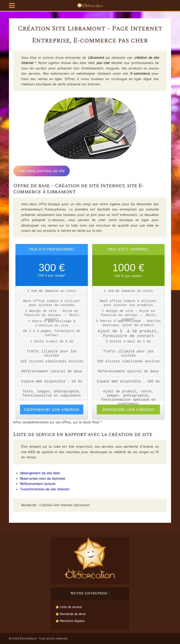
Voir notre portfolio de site (42, 171)
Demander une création (128, 409)
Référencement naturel (38, 484)
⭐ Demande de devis (71, 614)
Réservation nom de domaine (42, 479)
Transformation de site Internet (45, 489)
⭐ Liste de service (69, 607)
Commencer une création (52, 409)
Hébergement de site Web (40, 473)
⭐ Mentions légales (70, 621)
